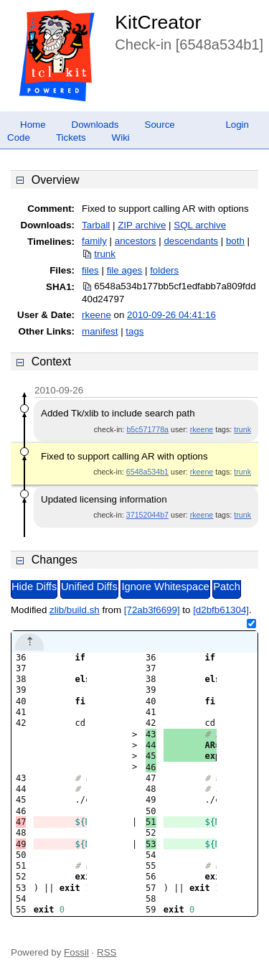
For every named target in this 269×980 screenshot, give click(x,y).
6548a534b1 (147, 472)
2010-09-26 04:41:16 (171, 315)
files (90, 270)
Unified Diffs (89, 587)
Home (33, 125)
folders (164, 270)
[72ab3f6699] (152, 610)
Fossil (76, 952)
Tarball (96, 225)
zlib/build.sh (75, 610)
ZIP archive (142, 225)
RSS (107, 952)
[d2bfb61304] (221, 610)
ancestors (136, 241)
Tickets (71, 137)
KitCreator (158, 22)
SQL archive (200, 225)
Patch (226, 587)
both (235, 241)
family (94, 241)
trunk (105, 254)
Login (237, 125)
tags (134, 331)
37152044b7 (147, 515)
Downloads (95, 125)
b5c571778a (147, 429)
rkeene (96, 315)
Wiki (121, 137)
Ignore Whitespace (165, 587)
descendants (191, 241)
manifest (100, 331)
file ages (125, 270)
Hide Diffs (34, 587)
